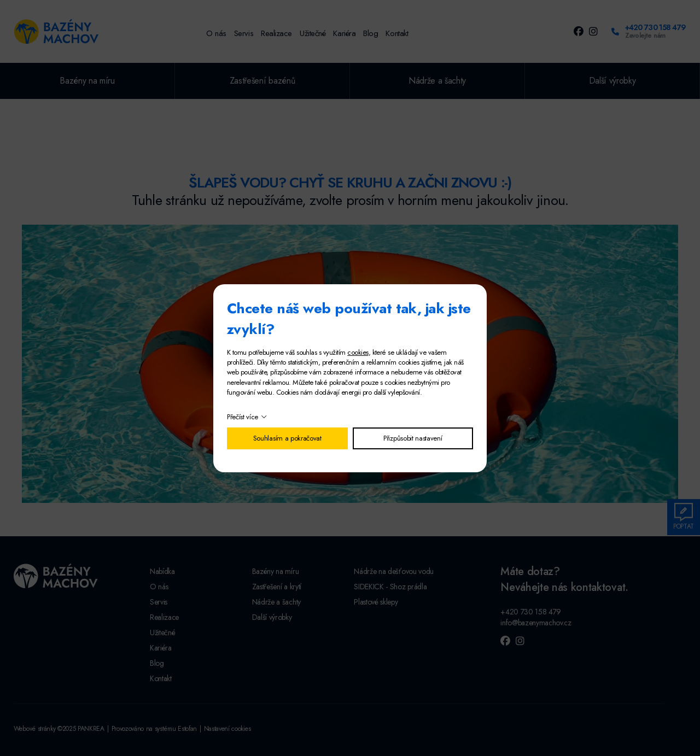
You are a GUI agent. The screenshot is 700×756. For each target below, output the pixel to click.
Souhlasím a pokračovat (287, 438)
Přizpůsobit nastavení (413, 438)
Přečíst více (243, 417)
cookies (358, 352)
